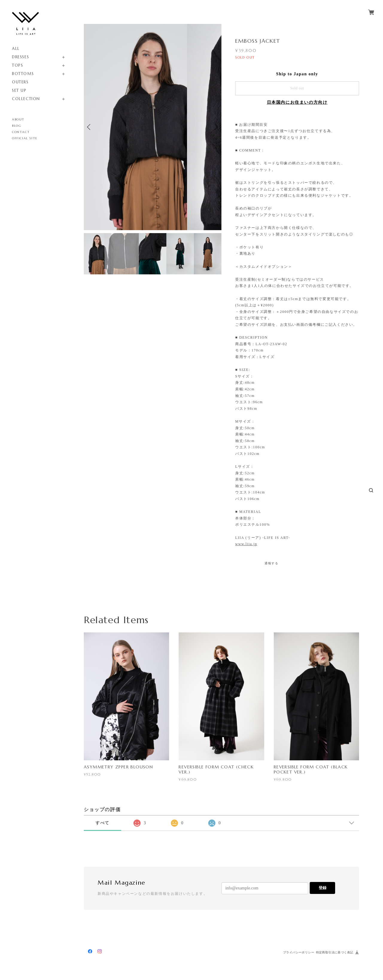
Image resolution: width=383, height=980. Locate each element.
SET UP (19, 90)
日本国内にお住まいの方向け (297, 102)
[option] (153, 127)
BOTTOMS (23, 74)
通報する (271, 563)
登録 (323, 888)
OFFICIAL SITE (25, 138)
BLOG (17, 126)
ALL (16, 49)
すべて (102, 823)
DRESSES (20, 57)
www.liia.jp (246, 544)
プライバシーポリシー (299, 952)
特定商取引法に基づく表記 (335, 952)
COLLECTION (26, 99)
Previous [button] (90, 127)
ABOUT (18, 119)
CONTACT (21, 132)
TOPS (18, 65)
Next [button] (215, 127)
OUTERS (20, 82)
